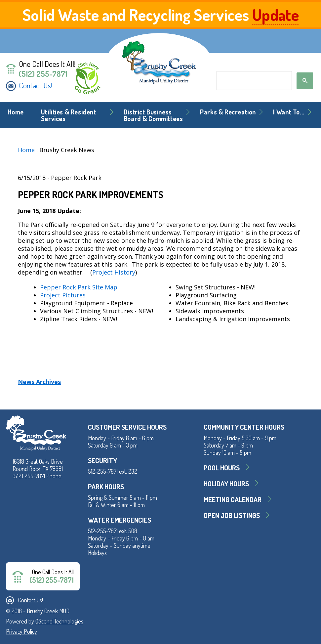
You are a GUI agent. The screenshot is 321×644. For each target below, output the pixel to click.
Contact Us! (36, 85)
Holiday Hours (226, 483)
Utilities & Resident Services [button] (69, 115)
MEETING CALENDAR (233, 499)
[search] (254, 81)
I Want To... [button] (289, 112)
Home (16, 112)
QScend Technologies (59, 621)
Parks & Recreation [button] (228, 112)
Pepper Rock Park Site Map (79, 287)
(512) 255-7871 (43, 74)
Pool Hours (222, 468)
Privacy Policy (21, 631)
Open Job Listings (232, 515)
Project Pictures (63, 295)
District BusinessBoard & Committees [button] (153, 115)
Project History (114, 272)
